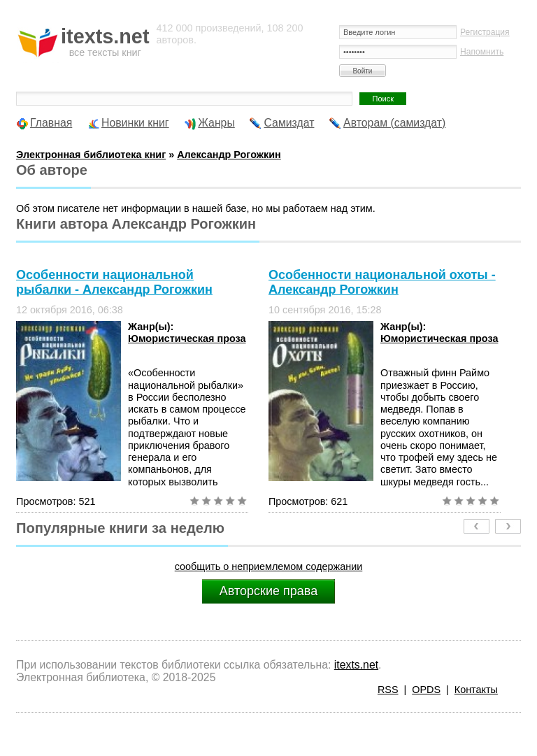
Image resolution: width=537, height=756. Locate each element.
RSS (388, 690)
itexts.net (356, 665)
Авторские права (268, 591)
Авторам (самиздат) (394, 123)
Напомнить (482, 52)
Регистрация (485, 32)
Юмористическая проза (187, 338)
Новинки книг (135, 123)
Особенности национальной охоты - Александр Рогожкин (382, 282)
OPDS (426, 690)
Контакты (476, 690)
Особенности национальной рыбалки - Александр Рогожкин (114, 282)
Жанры (216, 123)
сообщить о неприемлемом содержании (269, 566)
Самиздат (289, 123)
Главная (51, 123)
